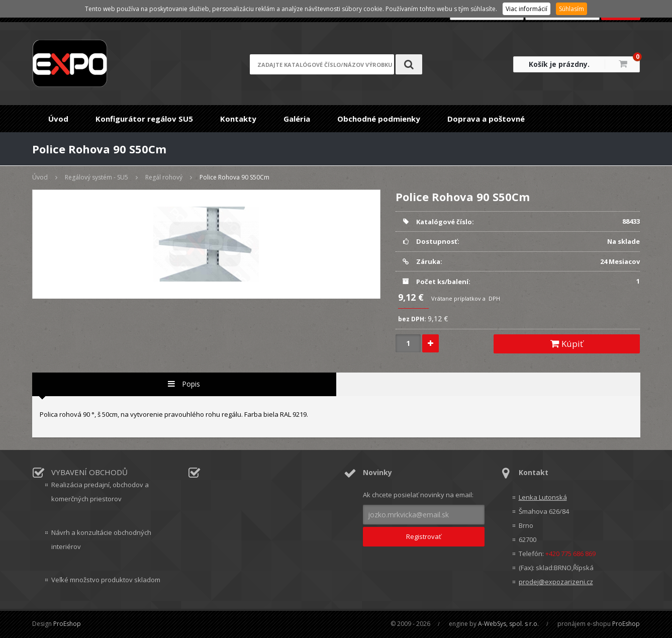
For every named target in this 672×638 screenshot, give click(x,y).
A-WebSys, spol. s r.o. (508, 624)
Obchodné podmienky (379, 119)
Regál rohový (164, 177)
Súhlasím (571, 9)
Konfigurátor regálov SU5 (144, 119)
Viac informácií (526, 9)
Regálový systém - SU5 (97, 177)
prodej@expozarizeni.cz (556, 582)
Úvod (58, 119)
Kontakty (238, 119)
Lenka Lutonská (543, 497)
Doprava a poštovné (486, 119)
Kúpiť (567, 344)
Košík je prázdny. (559, 64)
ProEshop (67, 624)
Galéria (297, 119)
